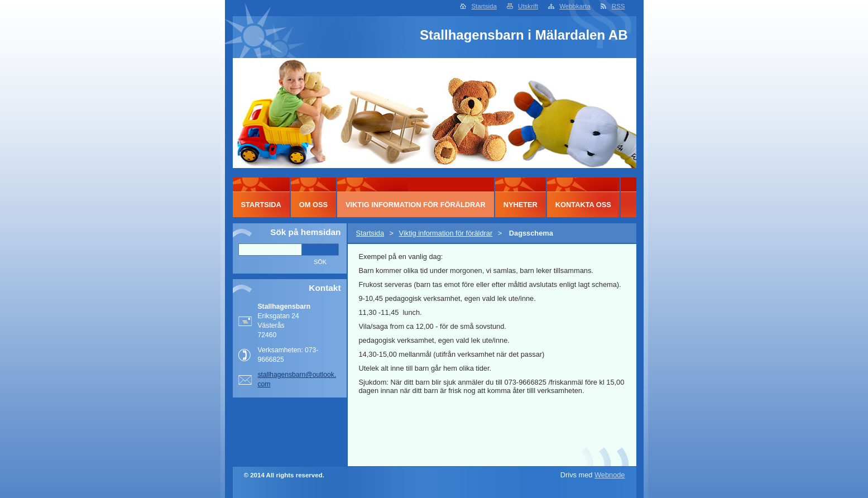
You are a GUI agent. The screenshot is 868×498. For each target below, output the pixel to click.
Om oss (313, 205)
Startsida (484, 6)
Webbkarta (575, 6)
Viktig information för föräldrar (446, 233)
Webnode (610, 475)
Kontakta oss (583, 205)
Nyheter (521, 205)
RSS (618, 6)
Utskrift (528, 6)
